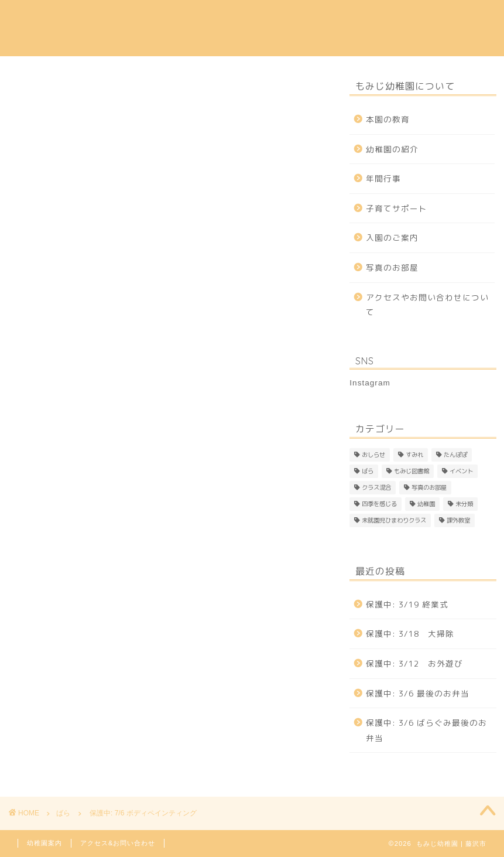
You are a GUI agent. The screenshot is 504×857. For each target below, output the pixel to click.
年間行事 (311, 18)
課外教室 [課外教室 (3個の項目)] (458, 520)
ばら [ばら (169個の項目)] (368, 471)
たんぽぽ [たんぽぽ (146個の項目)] (455, 455)
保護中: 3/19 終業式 (407, 604)
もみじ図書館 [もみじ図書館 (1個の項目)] (412, 471)
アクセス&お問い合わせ (118, 843)
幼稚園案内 (44, 843)
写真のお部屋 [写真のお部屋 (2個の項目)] (429, 487)
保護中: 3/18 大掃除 (410, 634)
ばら (18, 91)
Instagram (223, 42)
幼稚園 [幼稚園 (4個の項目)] (426, 504)
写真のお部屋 (392, 267)
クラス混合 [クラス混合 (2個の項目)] (376, 487)
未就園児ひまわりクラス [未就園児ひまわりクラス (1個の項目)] (394, 520)
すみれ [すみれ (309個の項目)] (414, 455)
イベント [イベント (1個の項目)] (461, 471)
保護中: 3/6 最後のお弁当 (418, 693)
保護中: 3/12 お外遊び (414, 663)
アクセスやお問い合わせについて (427, 305)
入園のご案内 (250, 18)
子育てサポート (377, 18)
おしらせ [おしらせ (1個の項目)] (373, 455)
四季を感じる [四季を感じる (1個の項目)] (379, 504)
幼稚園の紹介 (180, 18)
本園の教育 (114, 18)
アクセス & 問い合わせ (138, 42)
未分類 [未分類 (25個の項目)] (464, 504)
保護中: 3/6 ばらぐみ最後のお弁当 (426, 730)
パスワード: (85, 420)
